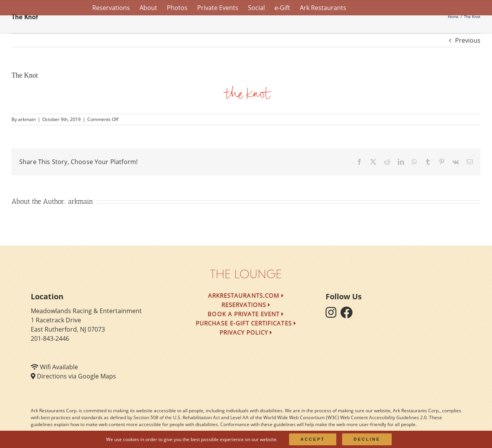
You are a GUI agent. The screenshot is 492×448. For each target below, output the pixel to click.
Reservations (246, 305)
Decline (367, 439)
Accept (313, 439)
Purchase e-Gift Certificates (246, 323)
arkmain (27, 119)
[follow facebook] (348, 315)
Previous (468, 40)
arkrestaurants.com (246, 295)
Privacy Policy (246, 332)
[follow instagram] (333, 315)
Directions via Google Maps (76, 376)
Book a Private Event (246, 314)
